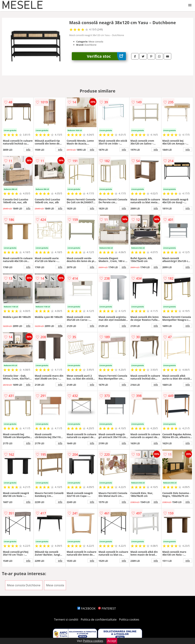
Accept (112, 641)
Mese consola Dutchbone (24, 585)
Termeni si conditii (66, 620)
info (28, 149)
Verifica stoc (106, 56)
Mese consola (55, 585)
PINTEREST (107, 608)
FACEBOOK (86, 608)
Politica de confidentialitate (99, 620)
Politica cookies (129, 620)
